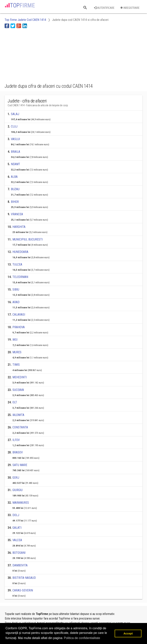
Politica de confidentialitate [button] (82, 638)
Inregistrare (130, 8)
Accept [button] (128, 633)
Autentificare (104, 8)
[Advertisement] (35, 55)
